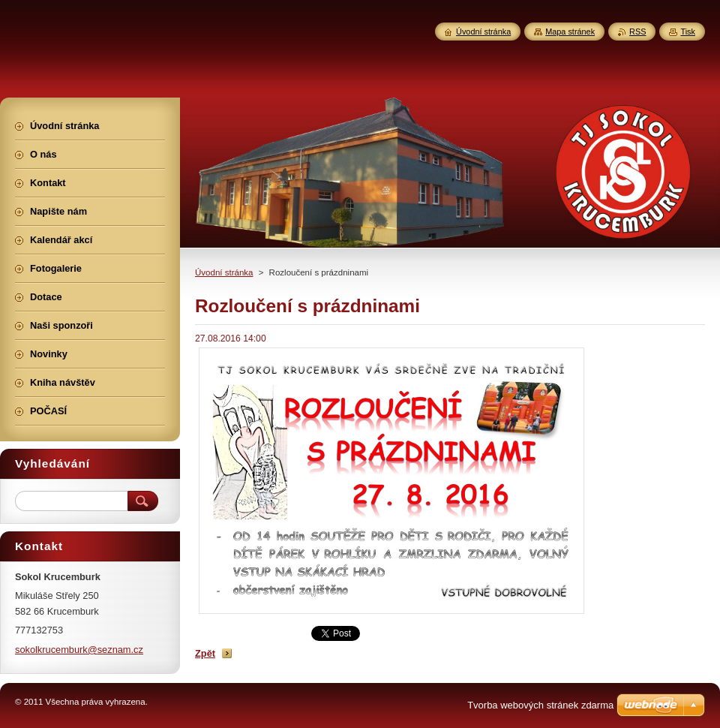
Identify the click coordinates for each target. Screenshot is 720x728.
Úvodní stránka (224, 272)
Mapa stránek (570, 32)
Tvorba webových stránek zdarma (540, 705)
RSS (637, 32)
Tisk (688, 32)
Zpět (205, 653)
